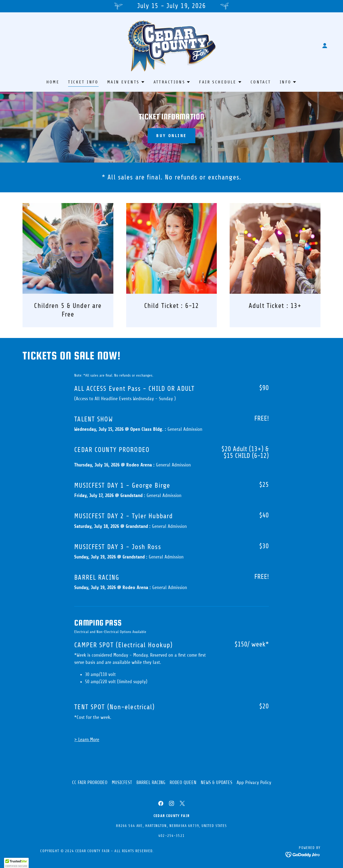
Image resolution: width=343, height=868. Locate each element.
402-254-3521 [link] (171, 836)
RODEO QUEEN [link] (183, 782)
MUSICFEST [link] (122, 782)
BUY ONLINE (171, 136)
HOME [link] (53, 82)
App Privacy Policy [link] (254, 782)
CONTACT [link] (261, 82)
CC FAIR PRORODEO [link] (90, 782)
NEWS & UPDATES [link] (217, 782)
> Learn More (87, 740)
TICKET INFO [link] (83, 82)
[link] (171, 45)
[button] (325, 46)
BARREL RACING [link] (151, 782)
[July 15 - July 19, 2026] (171, 6)
